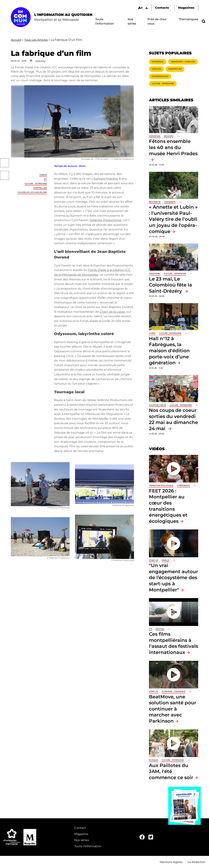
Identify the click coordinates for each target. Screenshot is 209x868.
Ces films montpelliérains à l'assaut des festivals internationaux (173, 643)
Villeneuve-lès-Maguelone (32, 192)
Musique (153, 760)
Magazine (81, 834)
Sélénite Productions (105, 220)
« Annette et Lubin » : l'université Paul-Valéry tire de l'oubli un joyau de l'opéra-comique (173, 219)
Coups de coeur (157, 405)
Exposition (155, 136)
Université (170, 202)
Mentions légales (171, 862)
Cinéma (43, 175)
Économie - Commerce (174, 691)
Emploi (165, 560)
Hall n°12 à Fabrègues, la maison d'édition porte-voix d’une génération (169, 351)
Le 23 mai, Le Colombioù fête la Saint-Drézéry (170, 285)
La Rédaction (197, 862)
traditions (155, 274)
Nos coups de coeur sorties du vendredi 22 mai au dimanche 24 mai (173, 419)
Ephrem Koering (106, 179)
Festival (160, 629)
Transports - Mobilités (183, 62)
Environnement (160, 76)
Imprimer (41, 61)
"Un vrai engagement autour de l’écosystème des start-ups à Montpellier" (173, 577)
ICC (45, 179)
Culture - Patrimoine (36, 184)
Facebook (5, 163)
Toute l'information (88, 846)
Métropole (158, 62)
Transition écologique (161, 485)
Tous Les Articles (36, 40)
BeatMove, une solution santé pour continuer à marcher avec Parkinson (173, 709)
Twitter (5, 175)
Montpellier (40, 188)
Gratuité (156, 69)
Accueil (16, 40)
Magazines (186, 8)
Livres (152, 333)
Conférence (183, 485)
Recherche (155, 202)
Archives (169, 136)
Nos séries (82, 840)
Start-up (154, 560)
